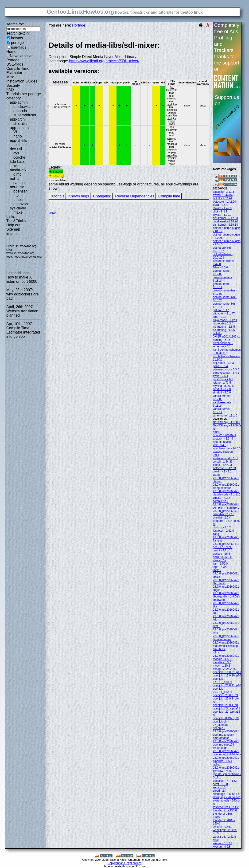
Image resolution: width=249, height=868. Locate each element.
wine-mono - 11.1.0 (225, 416)
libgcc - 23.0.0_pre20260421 (226, 592)
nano (18, 136)
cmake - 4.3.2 (221, 498)
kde (16, 166)
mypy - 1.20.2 (221, 666)
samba (19, 183)
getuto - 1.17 (221, 310)
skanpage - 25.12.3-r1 (227, 794)
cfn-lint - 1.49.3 (222, 208)
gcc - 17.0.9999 (223, 547)
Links (11, 217)
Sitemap (13, 229)
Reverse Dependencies (135, 196)
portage (17, 43)
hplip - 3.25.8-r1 (223, 557)
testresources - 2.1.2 (226, 807)
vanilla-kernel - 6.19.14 (222, 411)
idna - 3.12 (220, 560)
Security (13, 85)
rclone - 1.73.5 (222, 383)
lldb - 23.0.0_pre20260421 (226, 621)
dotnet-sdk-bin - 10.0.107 (223, 249)
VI (15, 132)
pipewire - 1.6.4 (222, 761)
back (53, 213)
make (18, 212)
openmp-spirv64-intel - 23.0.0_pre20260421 (227, 756)
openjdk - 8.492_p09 (226, 718)
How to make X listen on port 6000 (22, 279)
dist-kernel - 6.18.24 (225, 221)
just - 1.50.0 (220, 564)
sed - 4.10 (219, 787)
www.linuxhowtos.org (20, 253)
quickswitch (23, 107)
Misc (10, 77)
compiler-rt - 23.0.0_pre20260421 (226, 503)
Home (11, 52)
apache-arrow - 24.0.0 (227, 448)
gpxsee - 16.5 (221, 554)
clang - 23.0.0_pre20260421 (226, 476)
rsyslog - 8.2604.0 (224, 386)
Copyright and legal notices (125, 863)
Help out (13, 225)
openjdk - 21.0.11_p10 (227, 685)
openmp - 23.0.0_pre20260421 (226, 730)
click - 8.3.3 (220, 212)
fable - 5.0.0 (220, 267)
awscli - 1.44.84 (223, 195)
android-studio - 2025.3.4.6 (223, 444)
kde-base (18, 162)
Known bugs (79, 196)
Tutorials (57, 196)
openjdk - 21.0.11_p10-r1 (222, 690)
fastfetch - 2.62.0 (223, 531)
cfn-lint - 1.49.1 (222, 471)
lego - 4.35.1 (221, 567)
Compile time (169, 196)
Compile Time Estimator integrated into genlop (23, 332)
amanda (20, 111)
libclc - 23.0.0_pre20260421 (226, 572)
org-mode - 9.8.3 (223, 363)
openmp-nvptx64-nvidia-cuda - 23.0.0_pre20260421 (226, 748)
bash (18, 145)
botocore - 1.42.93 (224, 468)
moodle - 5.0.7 (222, 662)
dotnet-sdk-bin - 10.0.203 (223, 256)
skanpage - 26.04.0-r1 (227, 797)
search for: (15, 24)
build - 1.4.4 (220, 205)
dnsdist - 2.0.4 (222, 518)
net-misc (17, 187)
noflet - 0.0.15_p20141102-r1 (226, 335)
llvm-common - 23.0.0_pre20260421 (226, 641)
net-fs (15, 179)
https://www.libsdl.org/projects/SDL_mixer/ (104, 61)
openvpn (21, 204)
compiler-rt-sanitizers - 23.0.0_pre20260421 (227, 509)
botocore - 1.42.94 (224, 202)
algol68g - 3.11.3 (223, 192)
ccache (19, 157)
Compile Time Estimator (18, 71)
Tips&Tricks (16, 221)
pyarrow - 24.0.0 (223, 771)
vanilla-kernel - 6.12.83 (222, 397)
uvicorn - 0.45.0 (223, 827)
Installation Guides (22, 81)
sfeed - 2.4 (220, 791)
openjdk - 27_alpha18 (226, 708)
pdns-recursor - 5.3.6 (226, 369)
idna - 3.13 (220, 317)
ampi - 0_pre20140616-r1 (224, 434)
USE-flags (15, 64)
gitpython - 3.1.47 (224, 314)
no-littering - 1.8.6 (224, 330)
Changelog (102, 196)
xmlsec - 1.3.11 (222, 843)
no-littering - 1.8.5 (224, 327)
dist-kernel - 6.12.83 (225, 218)
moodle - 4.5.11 (223, 659)
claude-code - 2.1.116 (226, 495)
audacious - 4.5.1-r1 (225, 458)
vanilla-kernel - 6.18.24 (222, 404)
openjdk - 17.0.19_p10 (227, 676)
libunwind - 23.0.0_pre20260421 (226, 601)
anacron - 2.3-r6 (223, 439)
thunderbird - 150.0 (225, 810)
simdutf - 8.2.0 (222, 389)
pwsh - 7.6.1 (220, 376)
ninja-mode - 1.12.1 (225, 320)
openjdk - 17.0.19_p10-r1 (222, 680)
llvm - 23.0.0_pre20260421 (226, 628)
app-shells (18, 140)
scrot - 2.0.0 (220, 784)
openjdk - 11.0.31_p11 (227, 672)
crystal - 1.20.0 (222, 215)
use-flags (19, 47)
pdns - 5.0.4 (220, 366)
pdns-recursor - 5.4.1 (226, 373)
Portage (13, 60)
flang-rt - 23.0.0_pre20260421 (226, 542)
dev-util (16, 149)
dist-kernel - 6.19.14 (225, 225)
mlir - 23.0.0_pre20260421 (226, 654)
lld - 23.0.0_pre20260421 (226, 615)
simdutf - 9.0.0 (222, 393)
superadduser (25, 115)
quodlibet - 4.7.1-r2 (225, 781)
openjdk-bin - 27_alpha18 (221, 723)
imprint (12, 234)
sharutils (20, 124)
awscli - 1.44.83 (223, 462)
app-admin (19, 102)
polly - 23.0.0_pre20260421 (226, 766)
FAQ (10, 90)
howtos (17, 38)
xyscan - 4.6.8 (222, 847)
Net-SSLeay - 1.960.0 (226, 422)
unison (19, 200)
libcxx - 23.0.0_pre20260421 (226, 578)
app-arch (17, 119)
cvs (16, 153)
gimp (18, 174)
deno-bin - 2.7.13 (224, 514)
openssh (21, 191)
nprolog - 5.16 (222, 340)
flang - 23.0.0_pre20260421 (226, 536)
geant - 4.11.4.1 (223, 550)
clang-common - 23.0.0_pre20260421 (226, 490)
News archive (21, 56)
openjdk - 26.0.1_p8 (225, 705)
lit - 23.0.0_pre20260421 (226, 608)
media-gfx (18, 170)
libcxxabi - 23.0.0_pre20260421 (226, 585)
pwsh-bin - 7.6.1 (223, 379)
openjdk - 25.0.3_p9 (225, 695)
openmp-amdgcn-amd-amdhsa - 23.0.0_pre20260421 (226, 738)
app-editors (19, 128)
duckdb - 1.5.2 (222, 527)
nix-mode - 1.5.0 (223, 323)
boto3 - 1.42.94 (222, 198)
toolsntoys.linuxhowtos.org (24, 257)
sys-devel (18, 208)
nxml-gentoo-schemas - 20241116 (227, 351)
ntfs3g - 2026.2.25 (224, 669)
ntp (16, 195)
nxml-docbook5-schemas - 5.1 (223, 345)
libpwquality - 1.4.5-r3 (226, 597)
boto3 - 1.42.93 (222, 465)
